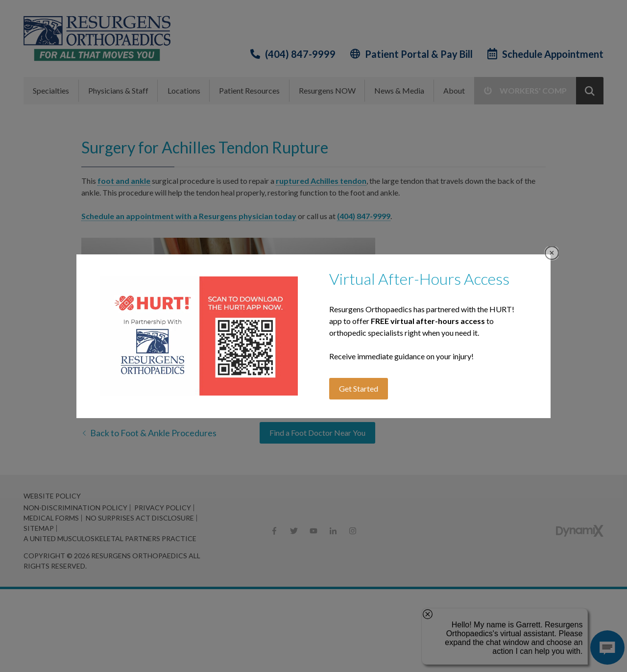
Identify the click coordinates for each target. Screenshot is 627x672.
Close (552, 253)
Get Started (359, 388)
